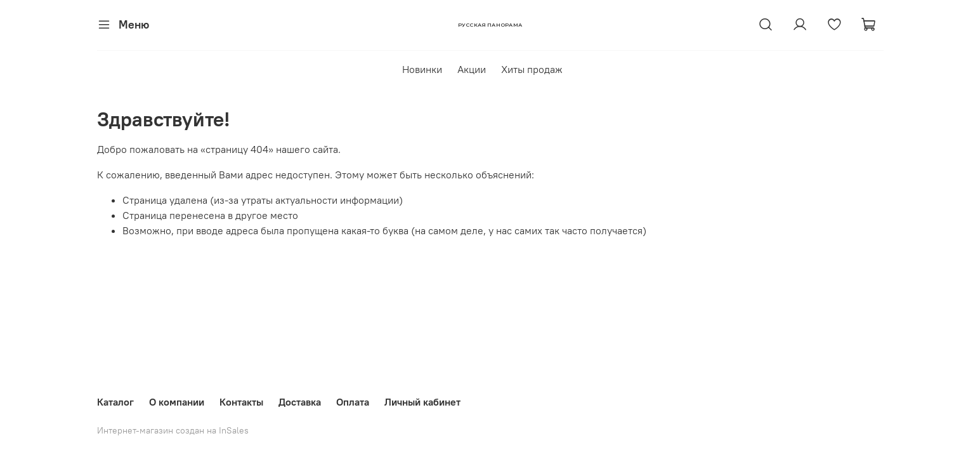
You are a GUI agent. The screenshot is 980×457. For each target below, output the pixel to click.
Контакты (241, 402)
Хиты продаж (532, 69)
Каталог (115, 402)
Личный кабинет (422, 402)
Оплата (353, 402)
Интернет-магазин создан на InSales (173, 430)
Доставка (300, 402)
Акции (472, 69)
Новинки (422, 69)
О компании (177, 402)
